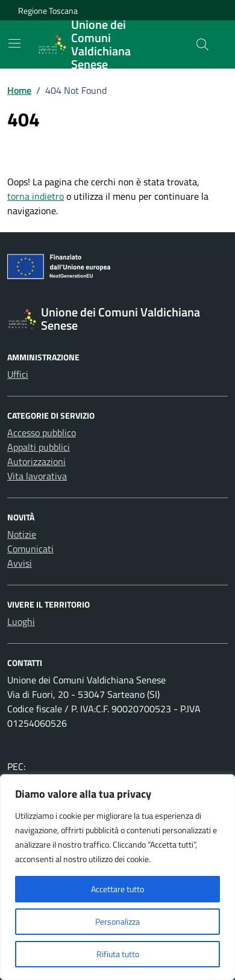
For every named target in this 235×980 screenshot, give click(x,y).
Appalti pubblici (39, 447)
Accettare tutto (117, 889)
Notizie (22, 534)
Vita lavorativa (37, 476)
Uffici (18, 374)
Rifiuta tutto (118, 954)
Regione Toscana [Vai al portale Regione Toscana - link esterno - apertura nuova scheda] (48, 11)
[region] (117, 877)
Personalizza (117, 921)
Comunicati (30, 549)
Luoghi (21, 621)
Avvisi (20, 563)
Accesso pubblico (42, 433)
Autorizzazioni (36, 461)
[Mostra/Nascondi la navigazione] (14, 43)
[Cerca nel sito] (202, 45)
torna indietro (36, 196)
